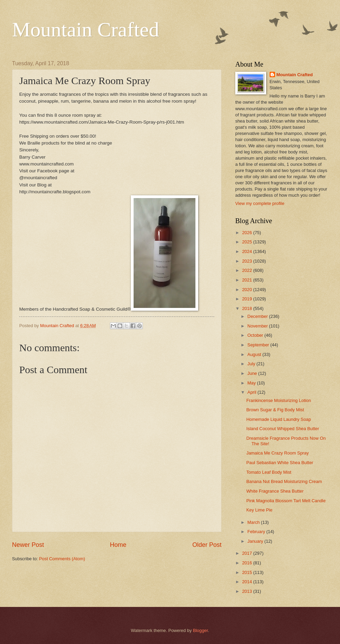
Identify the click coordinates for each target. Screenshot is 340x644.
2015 (248, 572)
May (252, 383)
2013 (248, 591)
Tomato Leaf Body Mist (269, 472)
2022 (248, 270)
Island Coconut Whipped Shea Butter (283, 429)
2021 (248, 280)
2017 (248, 553)
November (258, 326)
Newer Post (28, 545)
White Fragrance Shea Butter (275, 491)
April (252, 392)
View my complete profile (260, 203)
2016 (248, 563)
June (253, 373)
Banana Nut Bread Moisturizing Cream (284, 481)
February (257, 532)
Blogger (201, 630)
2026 (248, 233)
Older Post (207, 545)
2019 (248, 299)
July (252, 364)
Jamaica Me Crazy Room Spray (277, 453)
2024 (248, 251)
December (258, 316)
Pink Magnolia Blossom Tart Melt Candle (286, 501)
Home (118, 545)
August (255, 354)
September (259, 345)
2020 (248, 290)
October (256, 335)
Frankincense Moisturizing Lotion (279, 400)
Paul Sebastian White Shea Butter (280, 463)
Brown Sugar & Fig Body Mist (275, 410)
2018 (248, 308)
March (254, 522)
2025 (248, 242)
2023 (248, 261)
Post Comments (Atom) (62, 559)
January (256, 541)
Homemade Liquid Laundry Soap (279, 419)
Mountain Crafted (86, 30)
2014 (248, 582)
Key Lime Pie (259, 510)
